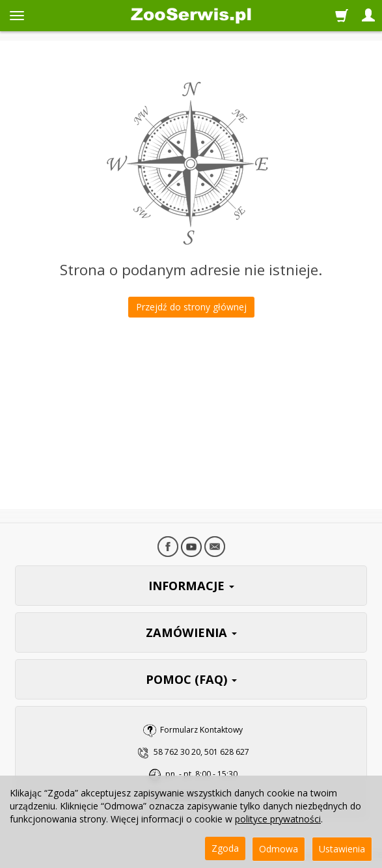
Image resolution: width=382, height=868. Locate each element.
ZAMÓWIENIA (191, 632)
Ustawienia (342, 849)
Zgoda (225, 848)
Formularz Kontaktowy (201, 730)
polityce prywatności (278, 819)
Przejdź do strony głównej (191, 307)
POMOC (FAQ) (191, 679)
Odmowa (279, 849)
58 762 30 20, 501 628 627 (201, 752)
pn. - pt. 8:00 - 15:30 (201, 774)
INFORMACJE (191, 586)
